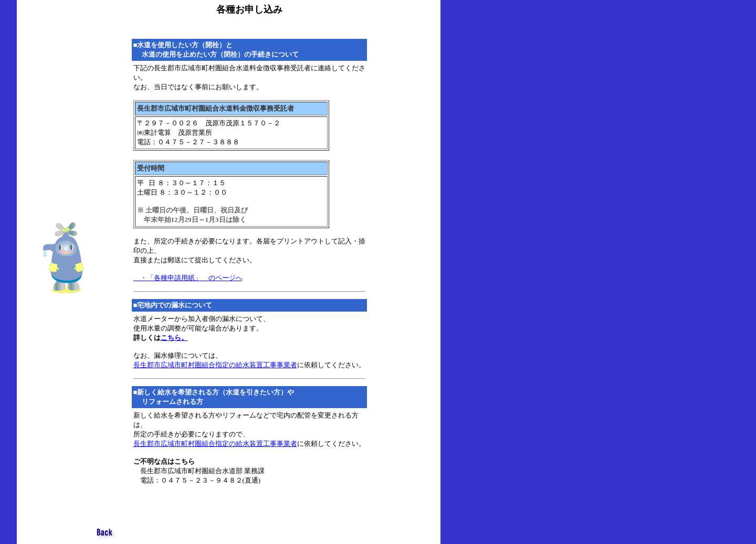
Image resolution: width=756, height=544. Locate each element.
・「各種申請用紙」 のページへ (188, 278)
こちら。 (174, 338)
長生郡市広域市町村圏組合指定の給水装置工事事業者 (215, 365)
